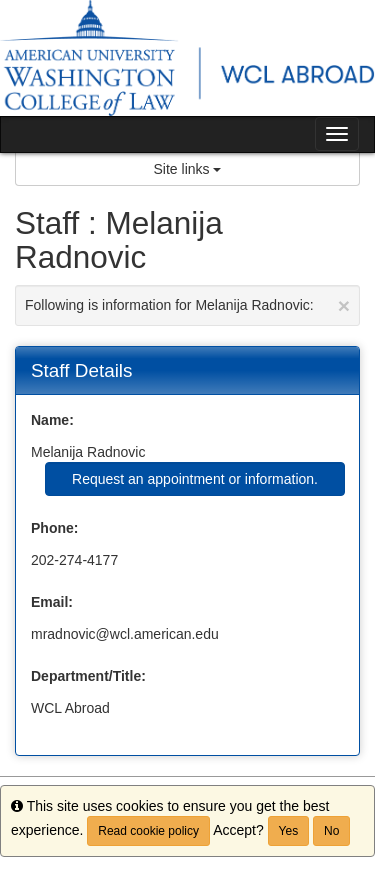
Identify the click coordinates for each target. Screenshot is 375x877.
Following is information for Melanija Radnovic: (187, 305)
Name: (52, 420)
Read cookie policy (148, 831)
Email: (52, 602)
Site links (188, 169)
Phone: (54, 528)
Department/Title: (88, 676)
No (331, 831)
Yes (289, 831)
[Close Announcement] (344, 305)
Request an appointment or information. (195, 479)
